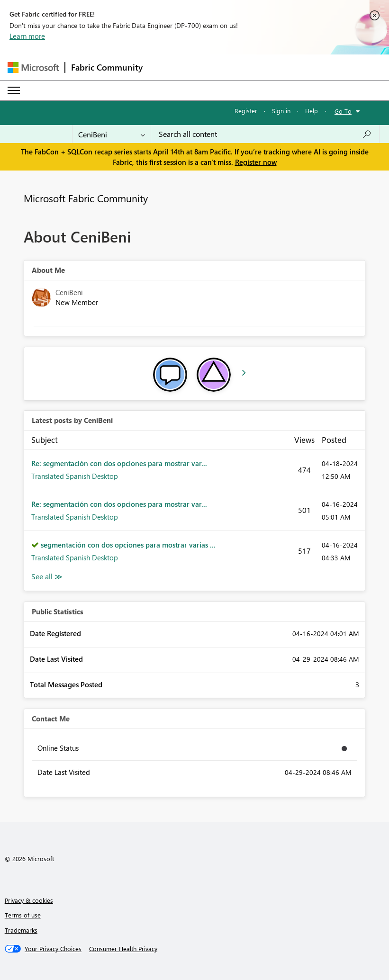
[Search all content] (265, 134)
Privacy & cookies (29, 900)
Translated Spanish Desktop (75, 476)
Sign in (281, 111)
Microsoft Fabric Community (86, 198)
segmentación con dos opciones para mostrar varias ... (128, 545)
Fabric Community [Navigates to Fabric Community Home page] (107, 67)
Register (246, 111)
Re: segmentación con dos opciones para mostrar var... (119, 463)
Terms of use (23, 915)
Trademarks (21, 930)
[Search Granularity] (112, 134)
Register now (256, 162)
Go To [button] (343, 111)
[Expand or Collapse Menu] (14, 90)
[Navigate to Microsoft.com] (33, 67)
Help (312, 111)
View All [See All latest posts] (47, 577)
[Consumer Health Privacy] (123, 949)
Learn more (27, 36)
